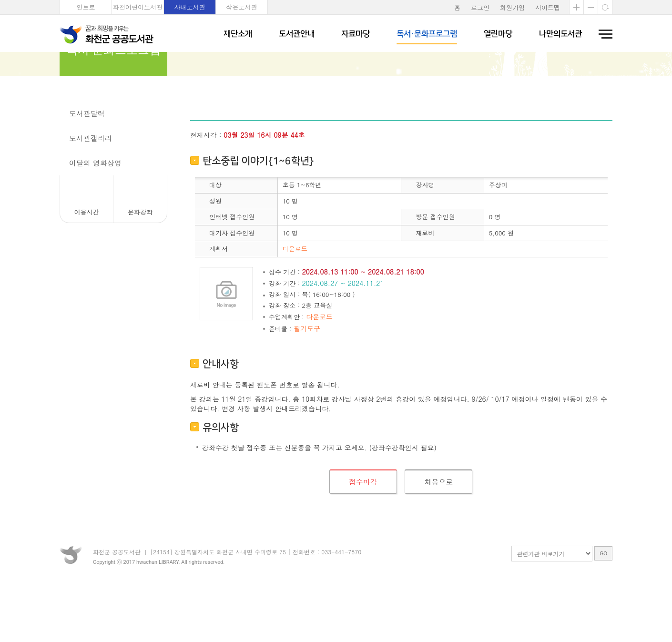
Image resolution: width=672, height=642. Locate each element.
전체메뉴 (602, 34)
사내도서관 (190, 7)
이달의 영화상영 (95, 215)
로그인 (480, 7)
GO (603, 616)
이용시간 (87, 264)
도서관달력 (87, 166)
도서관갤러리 (91, 190)
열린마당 (498, 34)
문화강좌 (83, 141)
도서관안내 (297, 34)
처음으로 (438, 534)
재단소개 (238, 34)
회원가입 (512, 7)
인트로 (86, 7)
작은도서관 (242, 7)
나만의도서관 (560, 34)
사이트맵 (548, 7)
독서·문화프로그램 (427, 34)
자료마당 (356, 34)
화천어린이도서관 (138, 7)
